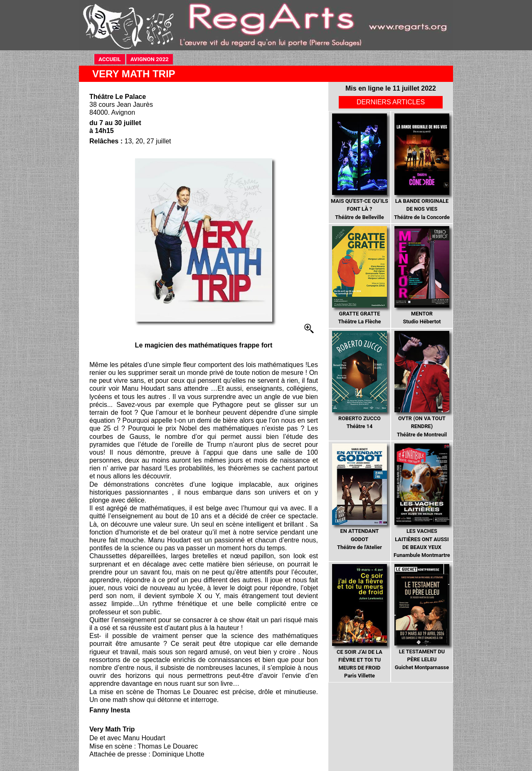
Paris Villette (359, 621)
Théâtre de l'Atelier (359, 497)
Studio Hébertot (422, 276)
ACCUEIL (112, 59)
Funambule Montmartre (422, 501)
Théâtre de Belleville (360, 167)
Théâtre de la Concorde (422, 167)
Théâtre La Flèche (359, 276)
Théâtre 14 (359, 380)
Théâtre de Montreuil (422, 384)
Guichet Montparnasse (422, 617)
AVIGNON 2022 (152, 59)
